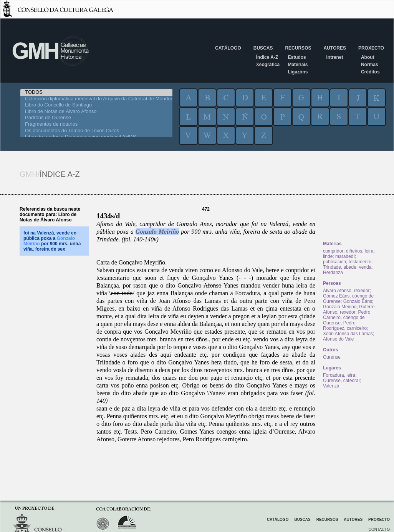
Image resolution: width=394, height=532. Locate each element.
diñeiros (354, 251)
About (368, 57)
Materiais (298, 65)
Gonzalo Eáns (358, 301)
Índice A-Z (267, 57)
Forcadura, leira (339, 375)
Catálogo (228, 48)
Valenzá (331, 386)
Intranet (334, 57)
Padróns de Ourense (96, 118)
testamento (360, 262)
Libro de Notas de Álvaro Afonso (96, 112)
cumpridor (333, 251)
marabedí (345, 256)
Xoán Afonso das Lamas (348, 334)
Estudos (297, 57)
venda (365, 267)
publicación (334, 262)
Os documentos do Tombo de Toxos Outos (96, 131)
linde (328, 256)
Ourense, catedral (341, 381)
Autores (334, 48)
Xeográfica (268, 65)
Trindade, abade (340, 267)
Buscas (263, 48)
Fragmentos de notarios (96, 124)
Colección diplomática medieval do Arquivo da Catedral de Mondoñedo (96, 99)
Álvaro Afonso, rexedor (346, 291)
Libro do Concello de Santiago (96, 105)
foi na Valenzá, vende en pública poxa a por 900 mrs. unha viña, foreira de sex (52, 241)
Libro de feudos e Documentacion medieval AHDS (96, 137)
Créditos (370, 72)
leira (369, 251)
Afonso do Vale (339, 339)
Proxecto (371, 48)
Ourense (332, 357)
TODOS (96, 92)
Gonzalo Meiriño (157, 232)
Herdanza (333, 273)
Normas (370, 65)
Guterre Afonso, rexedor (349, 309)
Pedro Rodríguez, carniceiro (345, 326)
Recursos (298, 48)
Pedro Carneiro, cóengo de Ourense (347, 318)
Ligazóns (298, 72)
